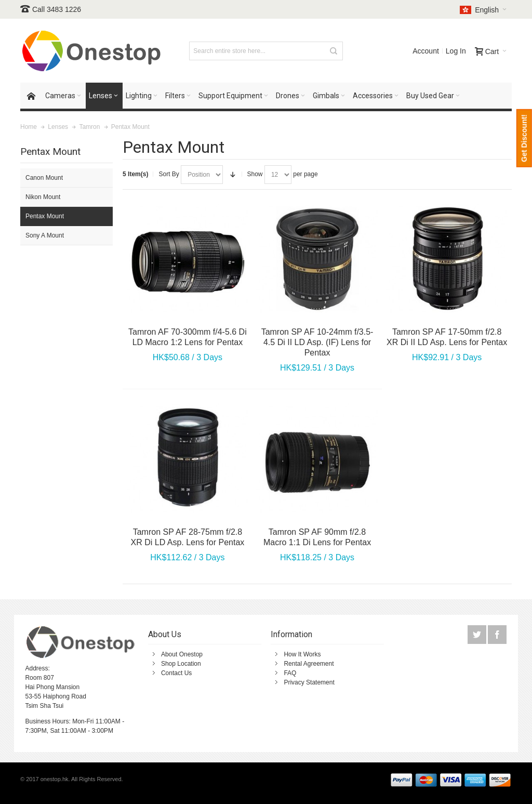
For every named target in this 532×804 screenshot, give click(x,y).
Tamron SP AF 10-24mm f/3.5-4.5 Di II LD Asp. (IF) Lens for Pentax (317, 342)
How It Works (302, 654)
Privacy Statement (309, 682)
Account (426, 51)
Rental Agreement (309, 664)
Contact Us (176, 673)
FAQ (290, 673)
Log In (456, 51)
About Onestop (182, 654)
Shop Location (181, 664)
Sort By (169, 174)
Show (255, 174)
